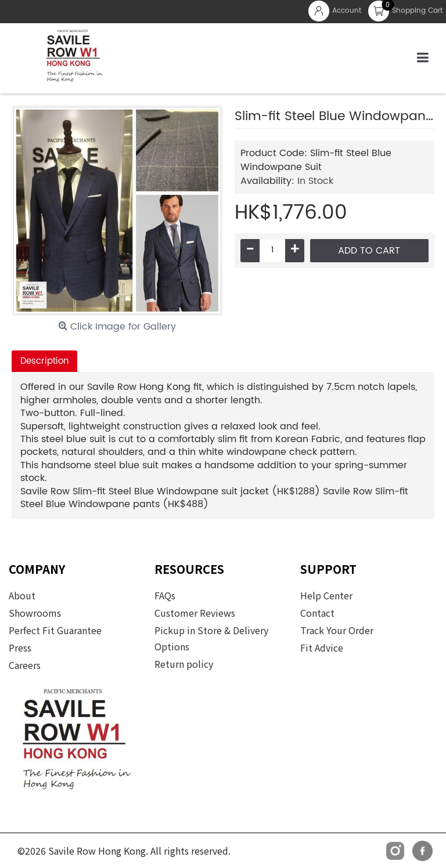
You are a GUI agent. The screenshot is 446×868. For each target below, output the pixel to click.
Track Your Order (337, 630)
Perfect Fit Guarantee (55, 630)
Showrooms (35, 613)
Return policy (184, 664)
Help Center (326, 595)
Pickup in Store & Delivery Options (211, 638)
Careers (25, 665)
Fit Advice (322, 648)
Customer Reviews (195, 613)
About (22, 595)
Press (20, 648)
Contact (317, 613)
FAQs (165, 595)
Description (44, 361)
